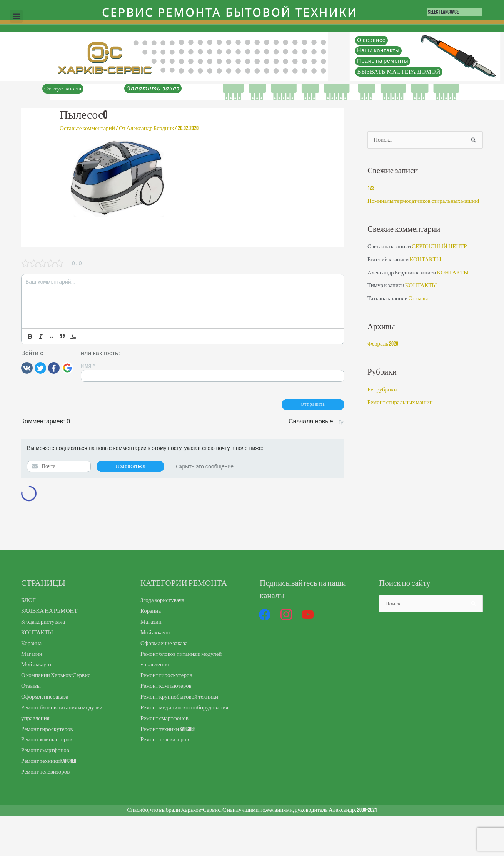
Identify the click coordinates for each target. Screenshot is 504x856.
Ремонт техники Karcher (49, 761)
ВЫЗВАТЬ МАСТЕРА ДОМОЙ (399, 72)
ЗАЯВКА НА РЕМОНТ (49, 611)
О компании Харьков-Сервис (56, 675)
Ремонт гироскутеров (47, 729)
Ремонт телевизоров (45, 772)
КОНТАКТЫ (425, 260)
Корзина (31, 643)
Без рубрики (382, 390)
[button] (16, 16)
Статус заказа (63, 89)
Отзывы (418, 298)
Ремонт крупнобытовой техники (179, 697)
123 (371, 188)
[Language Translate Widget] (454, 12)
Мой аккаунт (36, 665)
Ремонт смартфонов (45, 750)
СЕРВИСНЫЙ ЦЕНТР (439, 247)
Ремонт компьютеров (47, 740)
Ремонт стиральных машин (400, 402)
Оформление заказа (45, 697)
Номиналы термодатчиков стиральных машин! (423, 201)
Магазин (32, 654)
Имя (88, 366)
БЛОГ (28, 600)
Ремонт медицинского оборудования (184, 708)
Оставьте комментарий (87, 128)
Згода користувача (43, 622)
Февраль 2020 (383, 344)
